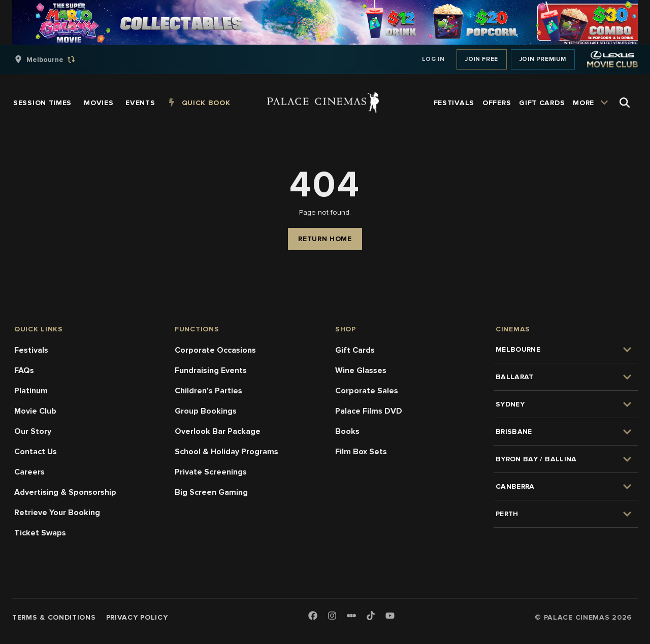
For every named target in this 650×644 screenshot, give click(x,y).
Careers (29, 472)
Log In (433, 59)
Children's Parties (208, 391)
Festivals (31, 350)
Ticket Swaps (40, 533)
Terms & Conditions (54, 617)
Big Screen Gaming (211, 492)
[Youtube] (390, 616)
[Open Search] (625, 103)
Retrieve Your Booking (57, 513)
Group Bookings (206, 411)
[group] (55, 59)
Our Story (33, 431)
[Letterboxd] (351, 616)
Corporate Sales (367, 391)
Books (347, 431)
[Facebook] (313, 616)
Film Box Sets (361, 452)
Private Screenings (211, 472)
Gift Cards (355, 350)
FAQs (24, 370)
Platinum (31, 391)
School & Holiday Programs (226, 452)
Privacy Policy (137, 617)
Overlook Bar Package (218, 431)
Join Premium (543, 59)
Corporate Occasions (215, 350)
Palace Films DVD (369, 411)
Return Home (325, 239)
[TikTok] (371, 616)
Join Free (481, 59)
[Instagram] (332, 616)
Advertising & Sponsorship (65, 492)
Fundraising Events (211, 370)
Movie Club (35, 411)
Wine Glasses (361, 370)
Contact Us (36, 452)
